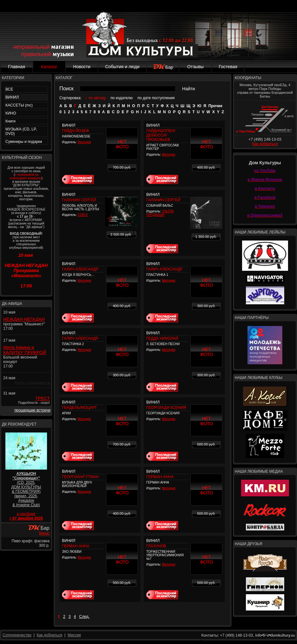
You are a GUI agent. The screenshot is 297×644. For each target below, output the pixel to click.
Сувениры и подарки (24, 142)
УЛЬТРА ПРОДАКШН (160, 213)
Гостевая (228, 67)
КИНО (11, 113)
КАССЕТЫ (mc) (19, 105)
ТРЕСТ (43, 398)
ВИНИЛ (12, 97)
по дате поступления (156, 98)
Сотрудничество (17, 635)
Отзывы (195, 67)
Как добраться (265, 144)
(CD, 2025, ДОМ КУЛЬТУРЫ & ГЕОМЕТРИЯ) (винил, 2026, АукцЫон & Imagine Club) (26, 489)
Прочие (215, 106)
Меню (44, 533)
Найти (188, 89)
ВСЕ (9, 89)
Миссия (74, 635)
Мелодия (84, 142)
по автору (97, 98)
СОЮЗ (83, 215)
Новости (82, 67)
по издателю (122, 98)
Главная (16, 67)
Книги (10, 121)
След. (84, 617)
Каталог (49, 67)
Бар (163, 67)
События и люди (122, 67)
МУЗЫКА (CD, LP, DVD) (21, 131)
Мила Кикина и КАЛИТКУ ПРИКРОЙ (25, 350)
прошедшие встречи (32, 410)
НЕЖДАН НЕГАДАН (24, 319)
